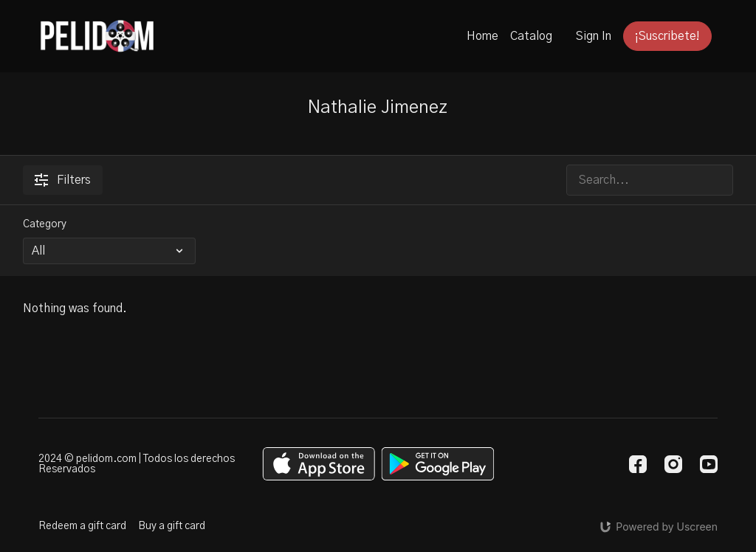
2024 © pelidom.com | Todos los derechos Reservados (137, 464)
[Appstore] (319, 464)
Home (482, 36)
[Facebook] (638, 464)
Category (45, 224)
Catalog (531, 36)
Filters (63, 180)
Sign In (594, 36)
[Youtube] (709, 464)
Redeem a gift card (82, 526)
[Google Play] (438, 464)
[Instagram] (673, 464)
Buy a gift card (172, 526)
